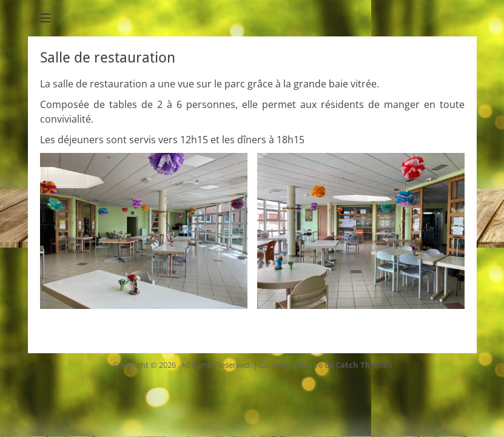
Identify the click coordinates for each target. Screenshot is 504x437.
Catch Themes (364, 365)
